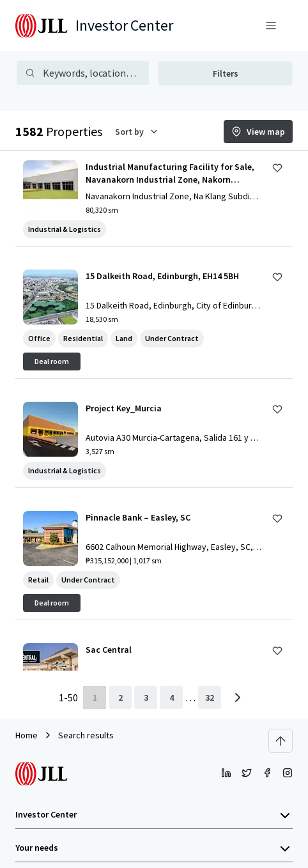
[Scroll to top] (281, 741)
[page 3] (146, 697)
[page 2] (120, 697)
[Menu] (271, 26)
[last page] (210, 697)
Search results (86, 735)
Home (27, 735)
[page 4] (171, 697)
